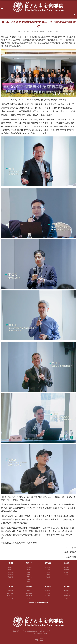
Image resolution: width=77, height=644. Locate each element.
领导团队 (10, 570)
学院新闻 (29, 567)
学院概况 (10, 563)
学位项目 (29, 591)
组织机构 (10, 572)
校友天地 (67, 586)
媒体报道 (29, 575)
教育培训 (48, 586)
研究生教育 (10, 596)
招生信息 (10, 591)
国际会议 (29, 598)
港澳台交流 (29, 596)
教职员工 (48, 563)
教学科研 (29, 572)
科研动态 (67, 567)
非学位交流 (29, 593)
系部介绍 (10, 575)
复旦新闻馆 (67, 596)
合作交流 (29, 586)
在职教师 (48, 567)
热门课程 (48, 596)
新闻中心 (29, 563)
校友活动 (29, 577)
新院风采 (29, 582)
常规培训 (48, 593)
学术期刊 (67, 572)
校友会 (67, 593)
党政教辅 (48, 575)
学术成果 (67, 570)
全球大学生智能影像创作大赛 (38, 603)
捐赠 (67, 598)
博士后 (48, 577)
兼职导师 (48, 570)
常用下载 (10, 598)
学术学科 (67, 563)
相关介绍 (48, 591)
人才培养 (10, 586)
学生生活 (29, 579)
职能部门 (10, 577)
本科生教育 (10, 593)
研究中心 (67, 575)
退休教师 (48, 572)
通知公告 (29, 570)
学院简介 (10, 567)
